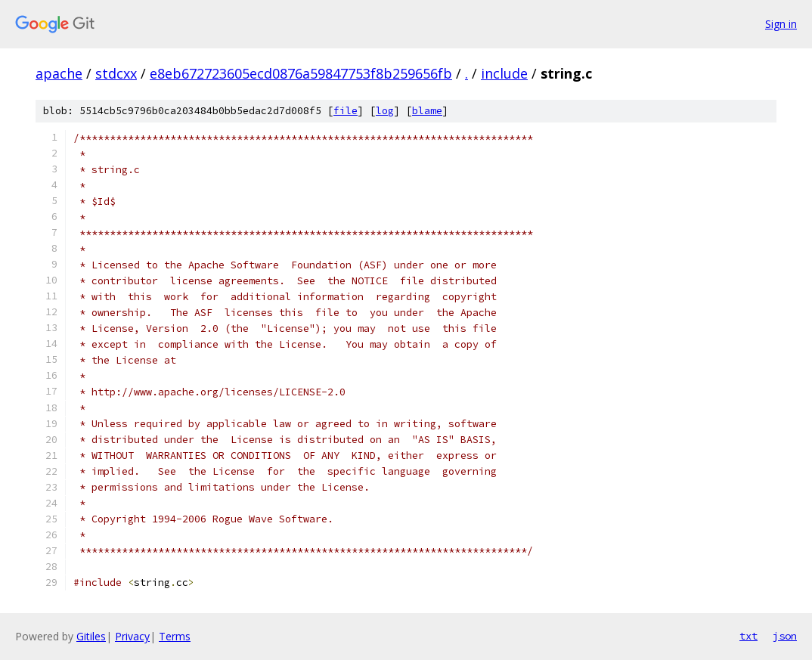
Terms (175, 636)
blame (427, 111)
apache (59, 73)
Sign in (781, 24)
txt (748, 636)
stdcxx (116, 73)
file (346, 111)
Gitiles (91, 636)
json (785, 636)
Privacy (132, 636)
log (385, 111)
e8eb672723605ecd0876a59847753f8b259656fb (301, 73)
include (504, 73)
